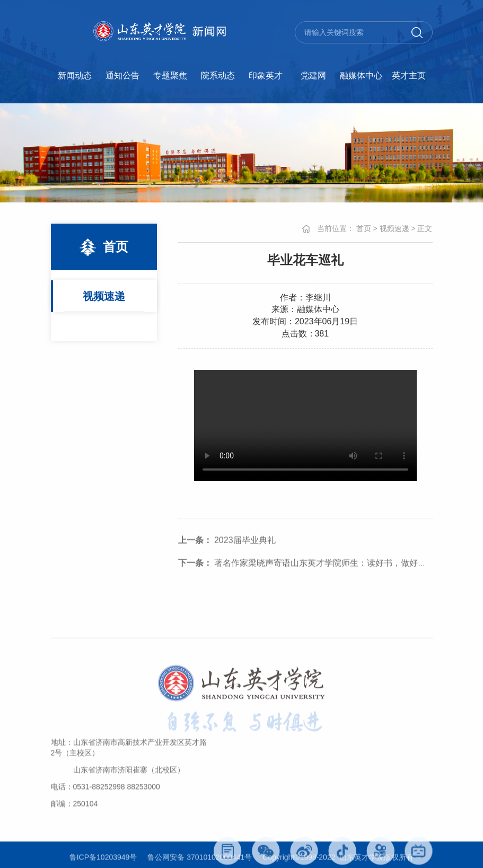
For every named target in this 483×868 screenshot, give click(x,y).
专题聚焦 (170, 76)
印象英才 (266, 76)
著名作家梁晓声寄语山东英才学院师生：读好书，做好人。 (306, 572)
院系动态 (218, 76)
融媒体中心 (361, 76)
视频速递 (104, 296)
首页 (364, 228)
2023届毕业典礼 (227, 549)
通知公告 (122, 76)
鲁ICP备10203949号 (103, 859)
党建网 (313, 76)
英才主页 (409, 76)
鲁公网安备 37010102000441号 (200, 859)
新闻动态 (75, 76)
